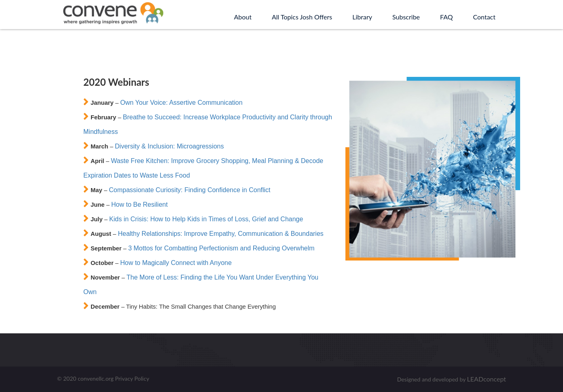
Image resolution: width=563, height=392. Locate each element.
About (243, 17)
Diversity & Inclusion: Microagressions (169, 146)
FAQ (446, 17)
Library (362, 17)
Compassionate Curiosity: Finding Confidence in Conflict (189, 190)
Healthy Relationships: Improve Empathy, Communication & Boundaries (220, 234)
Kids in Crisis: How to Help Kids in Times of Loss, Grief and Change (206, 219)
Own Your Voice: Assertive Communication (181, 103)
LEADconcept (487, 379)
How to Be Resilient (140, 204)
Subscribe (406, 17)
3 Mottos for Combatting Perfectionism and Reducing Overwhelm (221, 248)
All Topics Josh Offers (302, 17)
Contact (484, 17)
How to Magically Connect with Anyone (176, 263)
